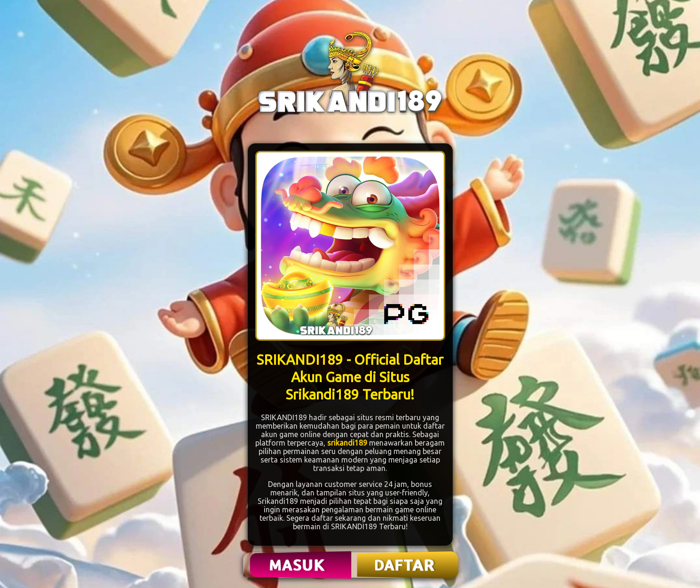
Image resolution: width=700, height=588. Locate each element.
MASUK (298, 565)
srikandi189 (347, 443)
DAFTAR (405, 565)
